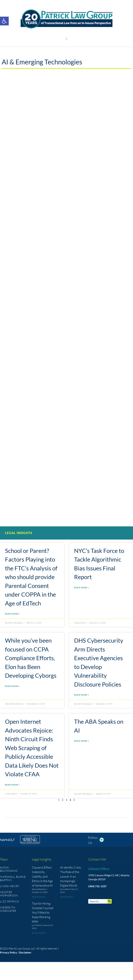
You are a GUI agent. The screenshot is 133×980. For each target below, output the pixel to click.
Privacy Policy (9, 952)
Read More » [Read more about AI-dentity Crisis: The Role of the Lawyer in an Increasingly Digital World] (67, 897)
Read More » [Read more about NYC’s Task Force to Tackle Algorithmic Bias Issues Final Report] (82, 588)
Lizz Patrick (10, 901)
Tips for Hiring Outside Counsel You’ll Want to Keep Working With (43, 912)
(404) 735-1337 (97, 886)
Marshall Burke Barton (13, 878)
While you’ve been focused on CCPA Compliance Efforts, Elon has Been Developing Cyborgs (31, 658)
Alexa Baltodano (9, 869)
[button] (66, 39)
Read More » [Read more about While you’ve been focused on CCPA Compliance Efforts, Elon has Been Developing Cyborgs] (13, 686)
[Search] (109, 901)
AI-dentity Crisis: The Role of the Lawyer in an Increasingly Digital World (71, 876)
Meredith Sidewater (8, 909)
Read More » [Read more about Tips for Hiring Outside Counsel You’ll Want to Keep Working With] (39, 933)
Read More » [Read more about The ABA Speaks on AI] (82, 741)
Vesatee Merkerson (9, 894)
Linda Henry (10, 886)
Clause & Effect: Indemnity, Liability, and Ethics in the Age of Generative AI (42, 876)
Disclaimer (25, 952)
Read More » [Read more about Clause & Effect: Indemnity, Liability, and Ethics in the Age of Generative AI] (39, 897)
